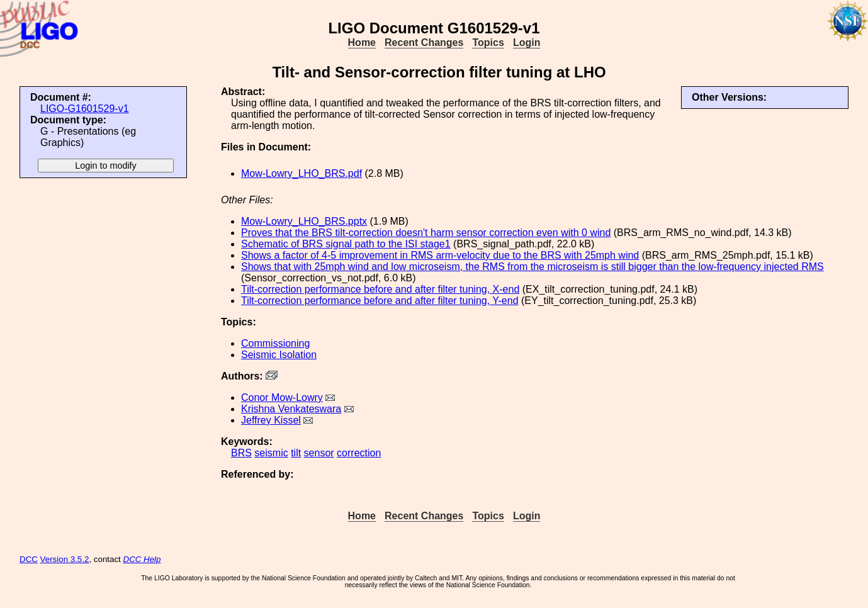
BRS (241, 453)
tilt (296, 453)
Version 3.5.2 (65, 559)
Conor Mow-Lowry (282, 397)
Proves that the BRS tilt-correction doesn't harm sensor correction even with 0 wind (426, 233)
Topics (488, 42)
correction (359, 453)
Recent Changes (424, 42)
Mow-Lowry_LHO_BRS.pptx (304, 221)
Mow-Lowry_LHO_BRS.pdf (302, 173)
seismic (271, 453)
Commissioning (275, 343)
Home (362, 42)
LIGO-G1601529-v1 (85, 109)
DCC (29, 559)
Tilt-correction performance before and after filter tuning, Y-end (380, 301)
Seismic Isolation (279, 355)
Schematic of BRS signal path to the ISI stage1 (346, 244)
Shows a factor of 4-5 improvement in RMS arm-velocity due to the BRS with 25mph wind (440, 255)
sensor (319, 453)
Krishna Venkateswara (291, 409)
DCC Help (142, 559)
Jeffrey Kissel (271, 420)
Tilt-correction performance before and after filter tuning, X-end (380, 289)
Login (527, 42)
